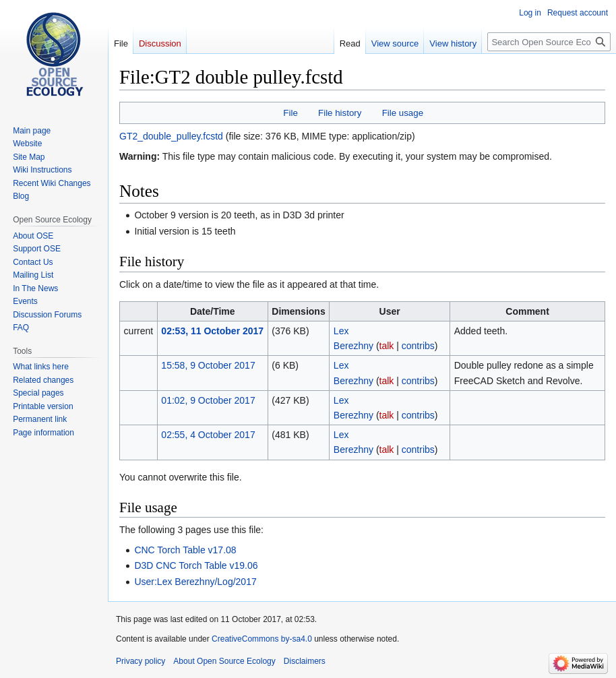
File (290, 113)
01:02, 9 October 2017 (208, 400)
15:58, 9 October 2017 (208, 365)
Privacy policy (141, 661)
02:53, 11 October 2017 (212, 331)
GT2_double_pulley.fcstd (171, 136)
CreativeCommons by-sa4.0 (262, 639)
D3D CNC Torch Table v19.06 (196, 565)
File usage (403, 113)
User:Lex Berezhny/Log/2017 (195, 582)
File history (340, 113)
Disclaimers (305, 661)
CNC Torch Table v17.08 (185, 550)
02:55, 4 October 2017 (208, 435)
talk (387, 346)
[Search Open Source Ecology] (549, 42)
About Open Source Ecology (224, 661)
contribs (418, 346)
